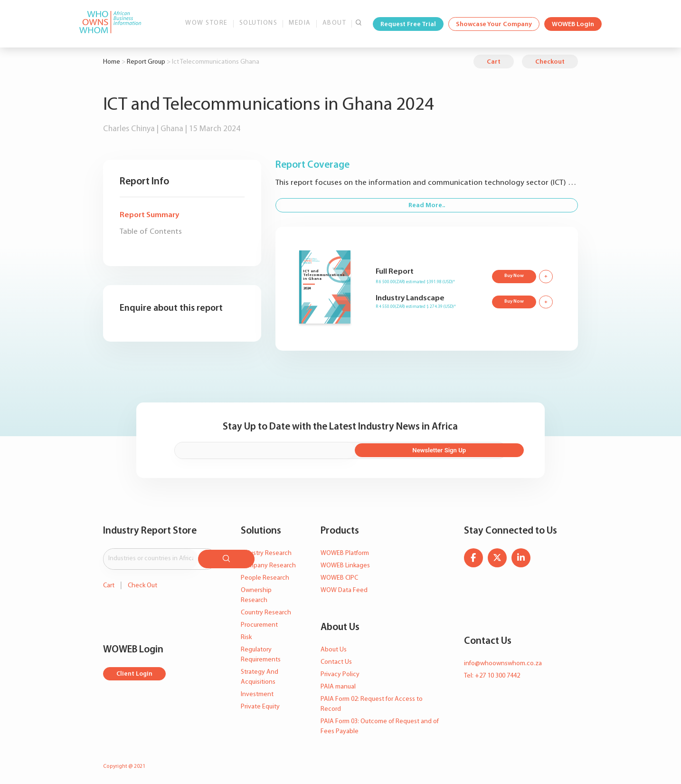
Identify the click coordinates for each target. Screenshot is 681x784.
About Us (334, 648)
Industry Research (266, 552)
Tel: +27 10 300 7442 (492, 674)
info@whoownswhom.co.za (503, 662)
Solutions (259, 23)
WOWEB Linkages (345, 564)
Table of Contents (151, 232)
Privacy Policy (340, 673)
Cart (494, 62)
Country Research (266, 611)
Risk (246, 636)
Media (300, 23)
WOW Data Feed (344, 589)
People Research (265, 577)
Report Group (146, 62)
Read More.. (427, 206)
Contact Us (336, 661)
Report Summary (149, 215)
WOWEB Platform (345, 552)
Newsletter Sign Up (455, 449)
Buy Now (513, 275)
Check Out (142, 582)
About (335, 23)
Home (112, 62)
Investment (257, 693)
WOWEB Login (573, 24)
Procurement (259, 624)
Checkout (550, 62)
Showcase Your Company (494, 24)
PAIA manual (338, 685)
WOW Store (207, 23)
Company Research (268, 564)
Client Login (135, 671)
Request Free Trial (408, 24)
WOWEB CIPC (339, 577)
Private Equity (260, 705)
